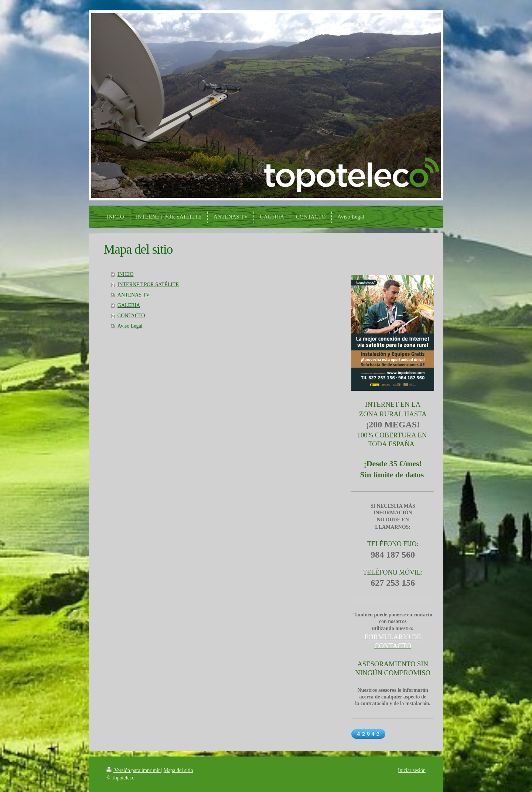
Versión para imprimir (134, 770)
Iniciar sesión (412, 770)
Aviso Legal (130, 326)
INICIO (126, 274)
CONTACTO (131, 316)
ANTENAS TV (134, 295)
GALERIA (129, 305)
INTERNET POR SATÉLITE (148, 285)
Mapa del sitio (178, 770)
